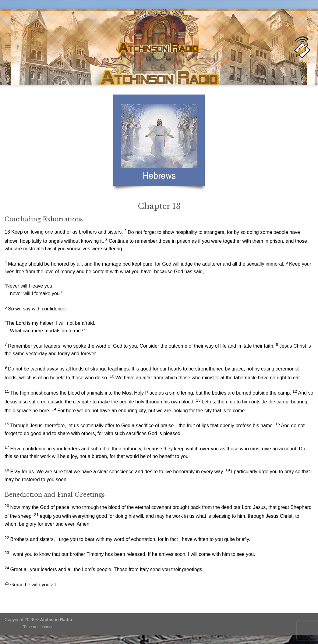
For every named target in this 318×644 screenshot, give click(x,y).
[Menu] (8, 47)
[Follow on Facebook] (18, 47)
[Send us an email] (26, 47)
